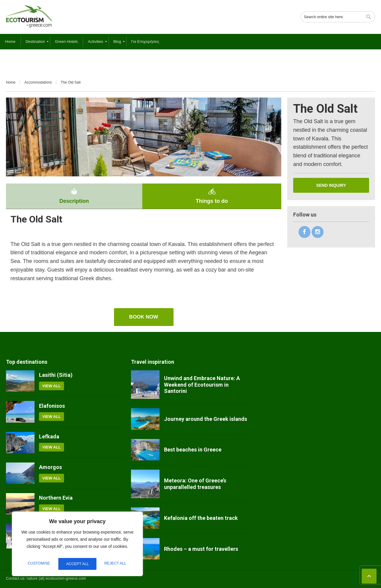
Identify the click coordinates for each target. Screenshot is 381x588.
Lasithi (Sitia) (56, 375)
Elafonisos (52, 406)
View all (51, 386)
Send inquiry (331, 185)
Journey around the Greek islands (206, 419)
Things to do (212, 196)
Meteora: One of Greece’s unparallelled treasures (195, 484)
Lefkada (49, 436)
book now (144, 317)
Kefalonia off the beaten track (201, 518)
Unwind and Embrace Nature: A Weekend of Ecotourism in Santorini (202, 385)
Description (74, 196)
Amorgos (50, 467)
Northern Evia (56, 498)
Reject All (77, 564)
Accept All (116, 564)
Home (11, 82)
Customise (38, 564)
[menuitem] (10, 42)
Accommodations (38, 82)
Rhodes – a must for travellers (201, 549)
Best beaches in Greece (193, 450)
